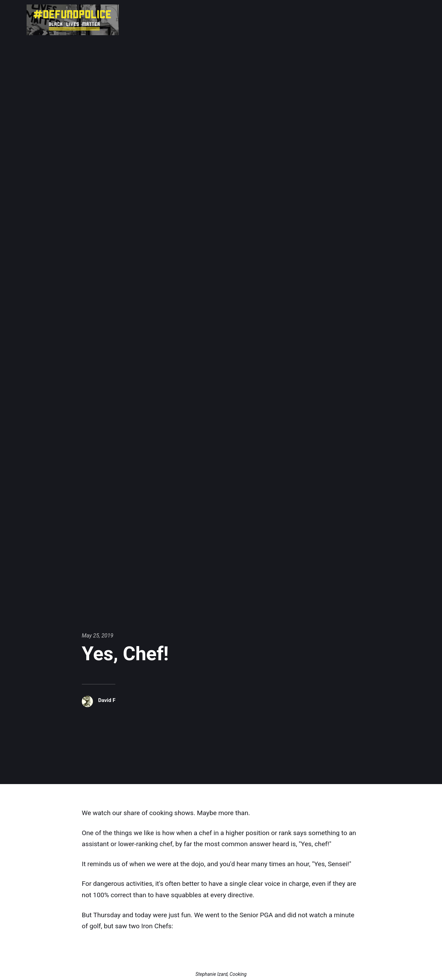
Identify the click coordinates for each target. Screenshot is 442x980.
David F (107, 700)
